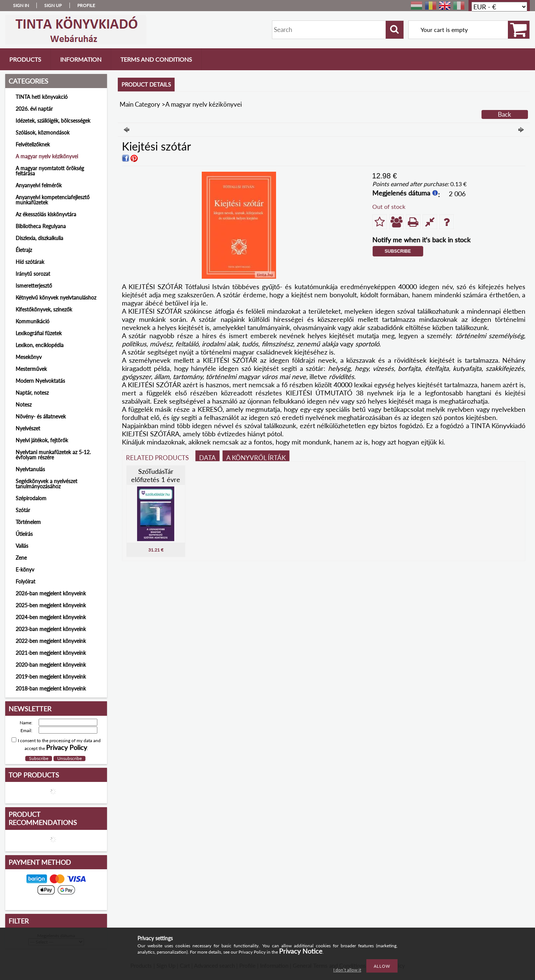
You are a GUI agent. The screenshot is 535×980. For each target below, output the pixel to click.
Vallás (22, 546)
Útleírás (24, 534)
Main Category (140, 104)
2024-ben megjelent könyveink (51, 617)
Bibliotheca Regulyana (41, 226)
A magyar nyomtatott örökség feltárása (50, 171)
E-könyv (25, 570)
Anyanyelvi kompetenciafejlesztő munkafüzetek (53, 200)
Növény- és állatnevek (41, 416)
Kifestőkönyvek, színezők (44, 309)
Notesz (24, 405)
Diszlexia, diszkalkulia (39, 238)
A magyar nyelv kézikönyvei (47, 156)
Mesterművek (31, 369)
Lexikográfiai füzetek (39, 333)
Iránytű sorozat (33, 274)
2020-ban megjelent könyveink (51, 665)
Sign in (21, 5)
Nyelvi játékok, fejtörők (42, 440)
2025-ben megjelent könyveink (51, 605)
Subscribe (398, 251)
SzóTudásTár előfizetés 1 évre (156, 475)
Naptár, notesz (32, 393)
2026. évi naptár (34, 109)
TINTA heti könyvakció (42, 97)
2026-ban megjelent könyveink (51, 593)
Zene (21, 558)
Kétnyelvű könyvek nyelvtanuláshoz (56, 297)
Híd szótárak (30, 262)
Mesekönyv (29, 357)
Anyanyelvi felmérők (39, 185)
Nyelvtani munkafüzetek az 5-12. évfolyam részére (53, 455)
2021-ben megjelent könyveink (51, 653)
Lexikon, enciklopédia (40, 345)
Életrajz (24, 250)
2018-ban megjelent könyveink (51, 688)
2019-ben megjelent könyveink (51, 677)
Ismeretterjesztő (34, 286)
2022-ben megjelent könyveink (51, 641)
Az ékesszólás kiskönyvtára (46, 214)
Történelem (28, 522)
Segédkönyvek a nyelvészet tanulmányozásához (46, 484)
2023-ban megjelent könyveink (51, 629)
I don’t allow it (347, 970)
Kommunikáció (33, 321)
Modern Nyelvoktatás (40, 381)
